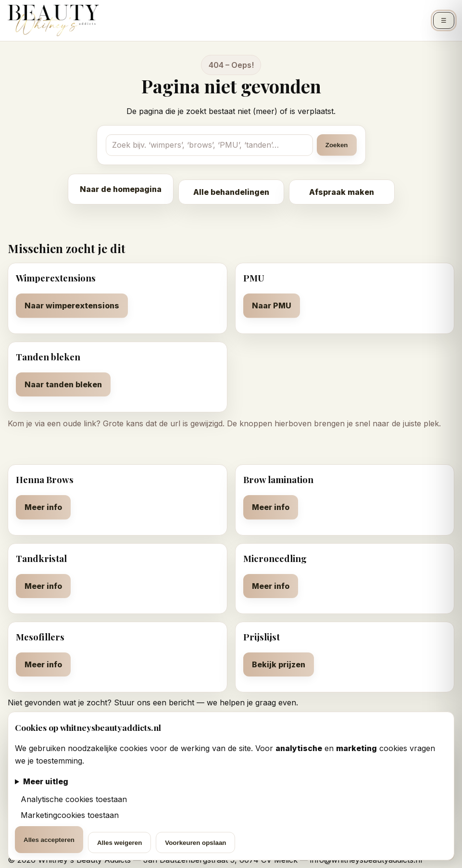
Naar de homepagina (121, 189)
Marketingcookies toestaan (69, 815)
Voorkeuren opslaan (195, 843)
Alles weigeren (119, 843)
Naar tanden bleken (63, 384)
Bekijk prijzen (279, 664)
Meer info (43, 507)
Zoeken (337, 145)
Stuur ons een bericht (154, 702)
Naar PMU (272, 306)
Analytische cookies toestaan (73, 799)
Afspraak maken (342, 192)
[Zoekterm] (209, 145)
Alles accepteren (49, 840)
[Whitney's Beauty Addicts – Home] (53, 20)
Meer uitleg (46, 781)
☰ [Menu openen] (444, 20)
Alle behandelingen (231, 192)
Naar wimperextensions (72, 306)
